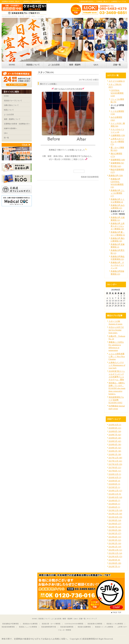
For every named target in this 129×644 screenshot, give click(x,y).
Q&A (76, 619)
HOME (35, 619)
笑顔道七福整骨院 (84, 627)
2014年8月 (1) (114, 504)
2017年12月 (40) (115, 458)
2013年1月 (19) (115, 547)
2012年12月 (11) (115, 550)
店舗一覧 (82, 619)
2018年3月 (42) (115, 448)
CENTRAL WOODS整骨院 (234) (117, 93)
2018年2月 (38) (115, 451)
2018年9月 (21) (115, 428)
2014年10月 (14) (115, 497)
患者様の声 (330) (116, 175)
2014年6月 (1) (114, 507)
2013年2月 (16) (115, 543)
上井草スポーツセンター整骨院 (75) (117, 142)
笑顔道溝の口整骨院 (95, 624)
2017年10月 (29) (115, 464)
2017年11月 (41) (115, 461)
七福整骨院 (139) (118, 135)
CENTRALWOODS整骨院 (74, 624)
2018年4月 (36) (115, 444)
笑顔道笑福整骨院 (67, 627)
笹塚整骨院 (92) (117, 163)
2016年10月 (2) (115, 478)
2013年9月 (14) (115, 520)
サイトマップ (92, 619)
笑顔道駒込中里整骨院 (11, 624)
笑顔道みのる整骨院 (30, 624)
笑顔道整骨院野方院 (49, 627)
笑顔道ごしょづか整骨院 (28, 627)
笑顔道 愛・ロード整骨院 (51, 624)
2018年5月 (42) (115, 441)
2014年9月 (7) (114, 501)
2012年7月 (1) (114, 566)
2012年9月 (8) (114, 560)
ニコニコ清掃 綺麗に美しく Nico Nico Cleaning (117, 356)
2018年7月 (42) (115, 435)
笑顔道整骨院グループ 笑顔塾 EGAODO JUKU (116, 400)
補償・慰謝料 (68, 619)
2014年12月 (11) (115, 491)
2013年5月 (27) (115, 533)
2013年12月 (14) (115, 510)
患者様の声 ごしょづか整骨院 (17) (118, 193)
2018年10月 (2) (115, 425)
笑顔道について (44, 619)
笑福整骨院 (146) (118, 160)
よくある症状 (56, 619)
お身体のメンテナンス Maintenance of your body (117, 365)
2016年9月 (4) (114, 481)
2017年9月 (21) (115, 468)
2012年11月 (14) (115, 553)
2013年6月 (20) (115, 530)
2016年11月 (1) (115, 474)
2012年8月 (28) (115, 563)
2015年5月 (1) (114, 487)
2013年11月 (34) (115, 514)
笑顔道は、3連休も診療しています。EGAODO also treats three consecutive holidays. (117, 388)
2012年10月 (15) (115, 557)
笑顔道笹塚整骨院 (8, 627)
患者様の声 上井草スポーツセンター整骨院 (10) (118, 226)
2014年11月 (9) (115, 494)
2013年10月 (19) (115, 517)
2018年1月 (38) (115, 454)
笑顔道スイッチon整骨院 (104, 627)
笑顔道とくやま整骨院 (115, 624)
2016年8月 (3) (114, 484)
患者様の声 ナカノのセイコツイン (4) (117, 265)
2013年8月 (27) (115, 524)
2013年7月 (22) (115, 527)
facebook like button (92, 171)
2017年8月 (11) (115, 471)
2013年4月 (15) (115, 537)
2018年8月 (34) (115, 431)
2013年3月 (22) (115, 540)
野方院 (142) (116, 166)
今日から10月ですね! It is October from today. (116, 330)
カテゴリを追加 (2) (117, 81)
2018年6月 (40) (115, 438)
